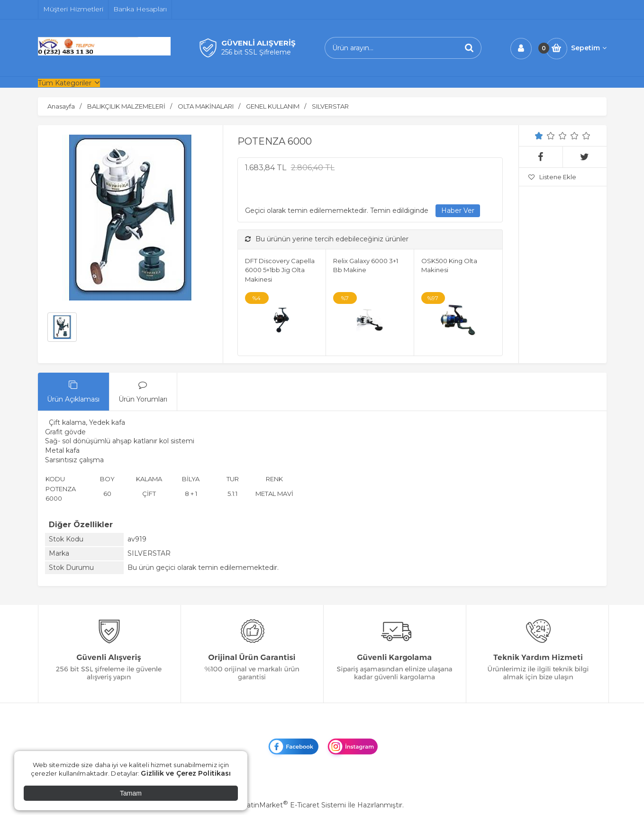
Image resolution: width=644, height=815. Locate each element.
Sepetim (589, 48)
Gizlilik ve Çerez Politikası (186, 773)
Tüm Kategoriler (65, 83)
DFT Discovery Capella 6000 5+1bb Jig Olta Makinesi (280, 270)
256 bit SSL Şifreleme (256, 52)
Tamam (131, 793)
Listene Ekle (552, 177)
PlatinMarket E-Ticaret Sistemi (293, 805)
